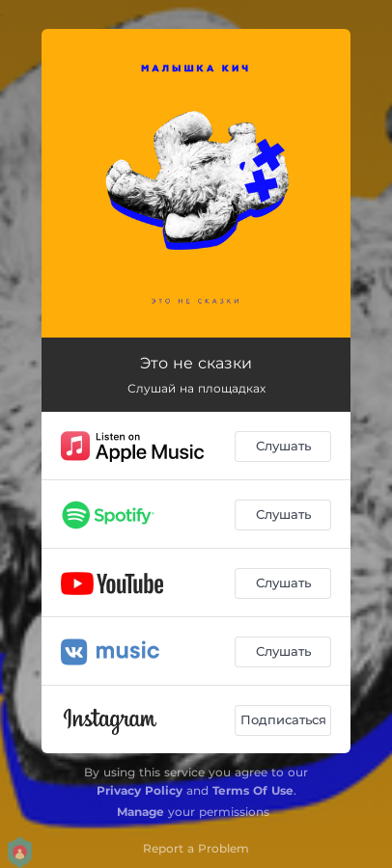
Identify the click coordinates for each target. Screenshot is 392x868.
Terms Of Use (253, 790)
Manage (140, 812)
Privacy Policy (140, 790)
